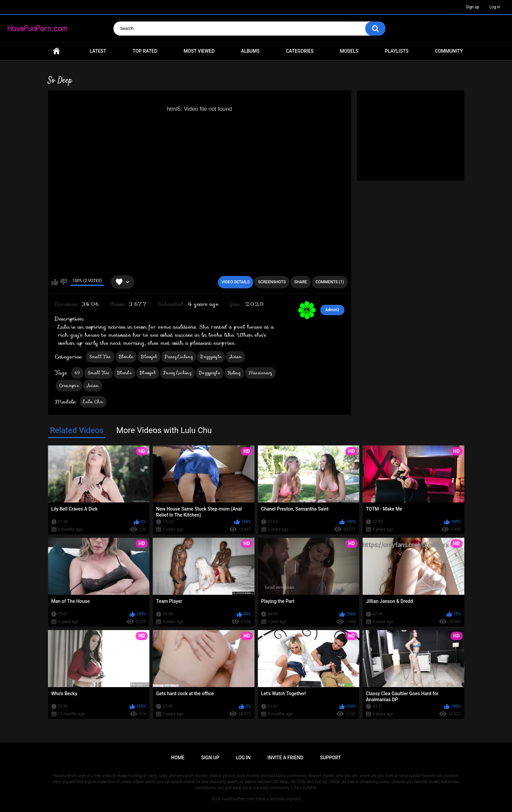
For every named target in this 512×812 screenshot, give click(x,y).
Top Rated (145, 51)
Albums (250, 51)
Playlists (397, 51)
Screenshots (272, 282)
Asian (236, 357)
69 (77, 373)
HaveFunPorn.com (238, 799)
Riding (234, 373)
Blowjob (149, 357)
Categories (300, 51)
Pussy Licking (179, 357)
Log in (495, 7)
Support (330, 758)
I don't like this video (64, 282)
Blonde (126, 357)
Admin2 (332, 310)
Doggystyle (211, 357)
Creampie (69, 386)
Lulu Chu (93, 402)
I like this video (55, 282)
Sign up (473, 7)
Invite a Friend (286, 758)
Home (56, 51)
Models (349, 51)
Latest (98, 51)
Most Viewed (199, 51)
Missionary (260, 373)
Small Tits (100, 357)
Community (449, 51)
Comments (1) (330, 282)
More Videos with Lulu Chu (164, 430)
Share (300, 282)
